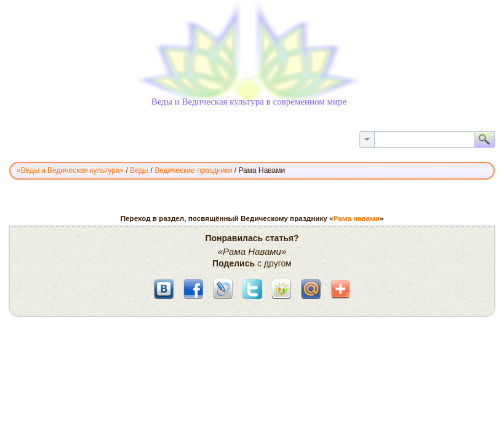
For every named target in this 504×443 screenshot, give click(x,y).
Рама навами (357, 218)
